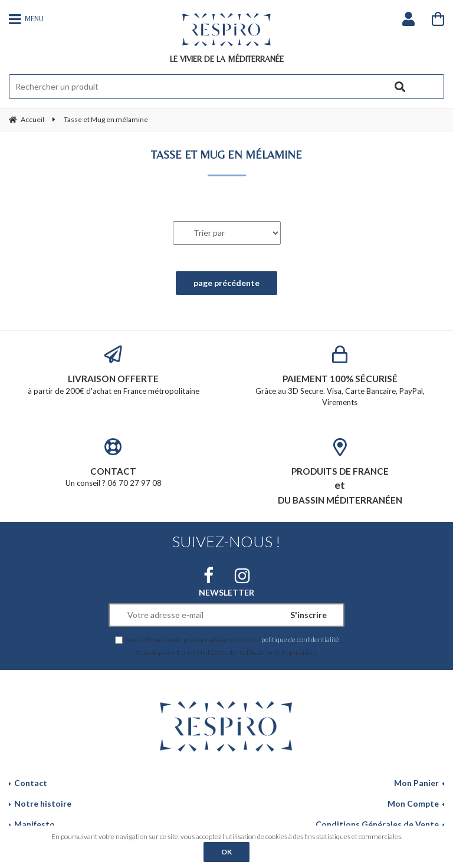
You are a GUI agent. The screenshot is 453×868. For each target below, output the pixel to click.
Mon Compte (413, 803)
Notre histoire (43, 803)
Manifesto (35, 824)
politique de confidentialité (300, 639)
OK (226, 852)
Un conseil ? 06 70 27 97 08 (113, 463)
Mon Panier (416, 783)
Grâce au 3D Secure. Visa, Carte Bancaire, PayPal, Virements (340, 376)
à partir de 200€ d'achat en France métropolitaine (113, 371)
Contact (31, 783)
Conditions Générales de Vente (377, 824)
